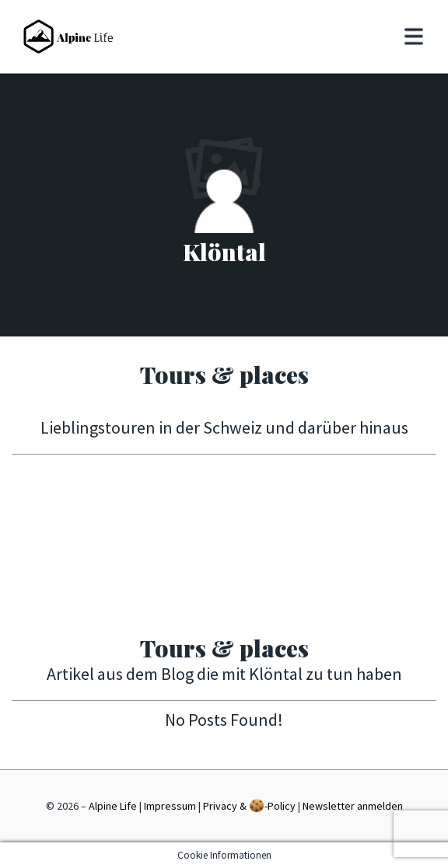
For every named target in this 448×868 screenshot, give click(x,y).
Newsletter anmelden (353, 806)
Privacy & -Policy (249, 805)
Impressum (170, 806)
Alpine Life (113, 806)
